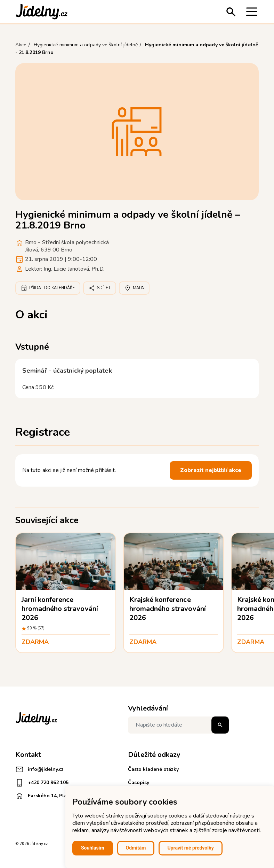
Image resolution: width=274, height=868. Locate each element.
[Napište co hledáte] (178, 725)
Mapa (134, 288)
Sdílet (100, 288)
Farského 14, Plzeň (44, 796)
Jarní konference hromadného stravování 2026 (60, 609)
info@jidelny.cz (39, 769)
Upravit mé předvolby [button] (190, 848)
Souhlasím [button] (93, 848)
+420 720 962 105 (42, 783)
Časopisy (139, 782)
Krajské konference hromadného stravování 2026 (168, 609)
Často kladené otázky (153, 769)
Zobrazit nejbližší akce (211, 470)
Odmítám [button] (136, 848)
